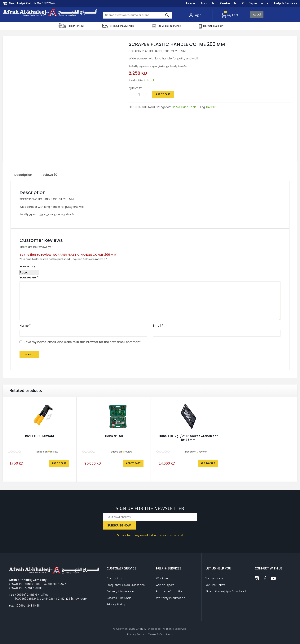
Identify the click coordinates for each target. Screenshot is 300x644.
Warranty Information (171, 598)
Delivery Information (120, 591)
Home (191, 3)
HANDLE (211, 107)
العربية (257, 14)
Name (25, 326)
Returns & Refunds (119, 598)
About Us (208, 3)
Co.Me (176, 107)
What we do (164, 578)
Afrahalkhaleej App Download (226, 591)
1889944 (49, 3)
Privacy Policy (116, 604)
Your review (29, 277)
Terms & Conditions (161, 634)
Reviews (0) (50, 175)
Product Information (170, 591)
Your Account (215, 578)
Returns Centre (216, 585)
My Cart (230, 15)
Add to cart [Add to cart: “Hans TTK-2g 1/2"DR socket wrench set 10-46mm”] (208, 463)
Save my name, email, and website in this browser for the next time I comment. (82, 342)
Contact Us (228, 3)
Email (158, 326)
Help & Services (286, 3)
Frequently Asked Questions (126, 585)
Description (23, 175)
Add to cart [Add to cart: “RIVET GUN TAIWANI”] (59, 463)
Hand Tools (189, 107)
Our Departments (255, 3)
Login (195, 15)
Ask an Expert (165, 585)
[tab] (23, 175)
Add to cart (163, 94)
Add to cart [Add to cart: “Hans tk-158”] (133, 463)
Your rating (28, 266)
